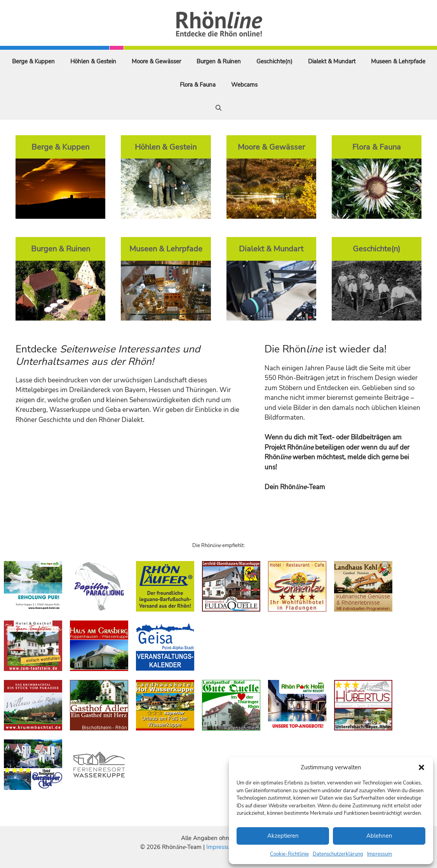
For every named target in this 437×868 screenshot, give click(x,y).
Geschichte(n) (274, 61)
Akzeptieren (283, 836)
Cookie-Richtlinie (289, 854)
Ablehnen (379, 836)
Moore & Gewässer (156, 61)
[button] (421, 767)
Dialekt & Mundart (332, 61)
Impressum (380, 854)
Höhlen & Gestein (93, 61)
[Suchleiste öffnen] (218, 108)
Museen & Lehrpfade (398, 61)
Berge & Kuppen (33, 61)
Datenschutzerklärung (338, 854)
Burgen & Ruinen (219, 61)
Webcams (244, 85)
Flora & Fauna (198, 85)
